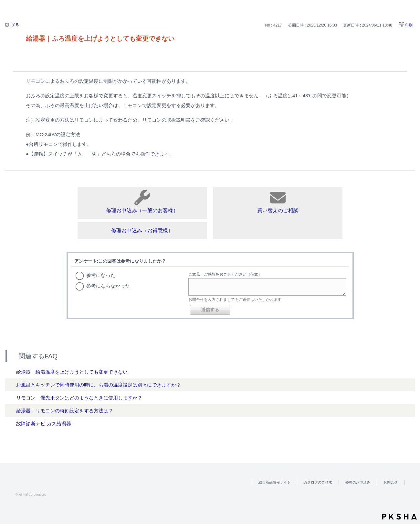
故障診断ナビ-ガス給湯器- (44, 424)
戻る (15, 25)
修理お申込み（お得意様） (142, 230)
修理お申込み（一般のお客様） (142, 202)
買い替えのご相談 (278, 202)
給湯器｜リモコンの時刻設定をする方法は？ (65, 411)
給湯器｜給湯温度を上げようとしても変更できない (72, 372)
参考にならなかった (108, 286)
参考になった (101, 275)
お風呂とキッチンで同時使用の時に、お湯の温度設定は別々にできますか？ (99, 385)
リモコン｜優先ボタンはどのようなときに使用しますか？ (79, 398)
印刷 (409, 25)
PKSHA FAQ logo (399, 517)
